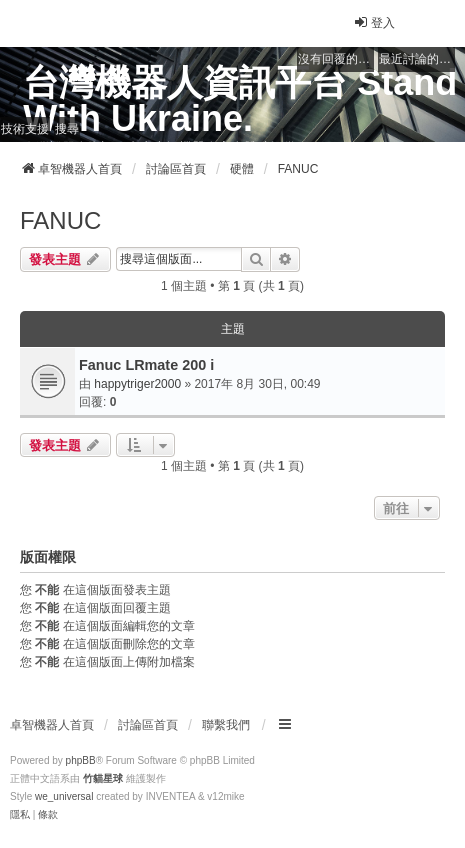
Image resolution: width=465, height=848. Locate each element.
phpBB (81, 760)
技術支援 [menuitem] (25, 129)
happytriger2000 (137, 384)
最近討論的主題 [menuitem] (417, 59)
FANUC (60, 220)
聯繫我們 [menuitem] (226, 725)
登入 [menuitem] (374, 22)
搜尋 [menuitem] (67, 129)
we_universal (64, 796)
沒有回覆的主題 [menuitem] (336, 59)
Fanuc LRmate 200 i (146, 365)
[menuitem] (20, 815)
